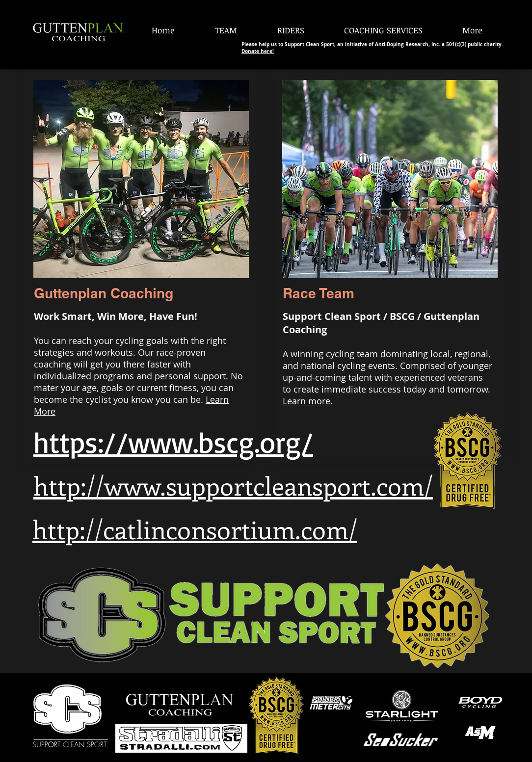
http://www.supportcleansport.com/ (233, 485)
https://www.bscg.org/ (173, 442)
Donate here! (258, 51)
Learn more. (308, 401)
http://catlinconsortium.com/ (195, 529)
